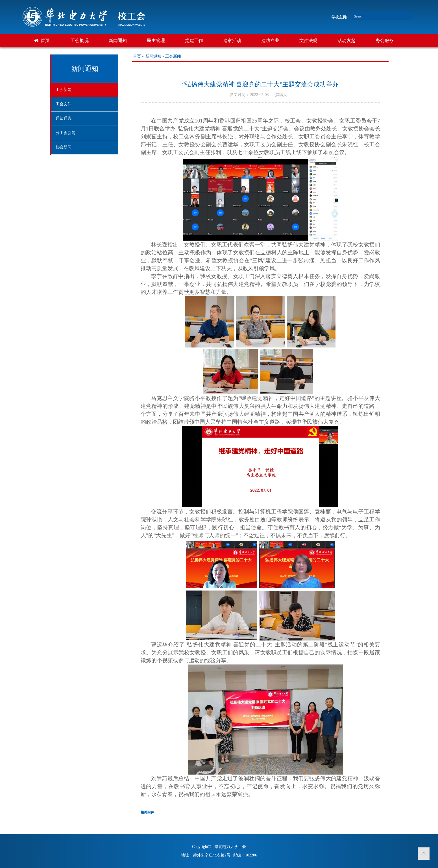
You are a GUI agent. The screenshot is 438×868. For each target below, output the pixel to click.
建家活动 (232, 41)
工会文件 (64, 104)
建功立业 (270, 41)
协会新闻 (64, 147)
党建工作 (194, 41)
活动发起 (347, 41)
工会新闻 (64, 90)
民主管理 (156, 41)
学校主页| (339, 17)
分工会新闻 (66, 133)
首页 (45, 41)
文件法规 (308, 41)
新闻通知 (118, 41)
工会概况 (80, 41)
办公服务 (385, 41)
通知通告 (64, 118)
